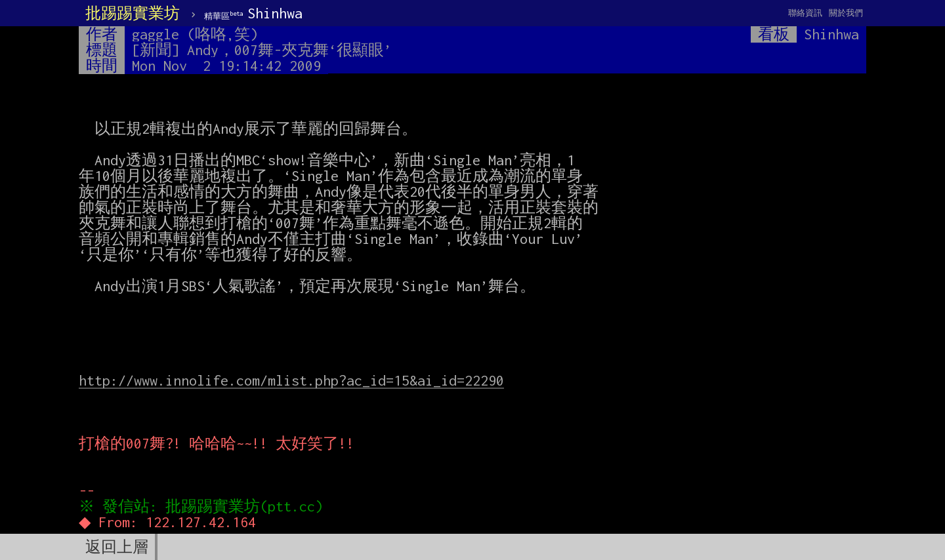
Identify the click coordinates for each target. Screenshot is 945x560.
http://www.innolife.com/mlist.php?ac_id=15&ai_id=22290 (291, 380)
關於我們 (846, 13)
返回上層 (117, 547)
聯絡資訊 (805, 13)
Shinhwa (253, 13)
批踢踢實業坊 (133, 13)
